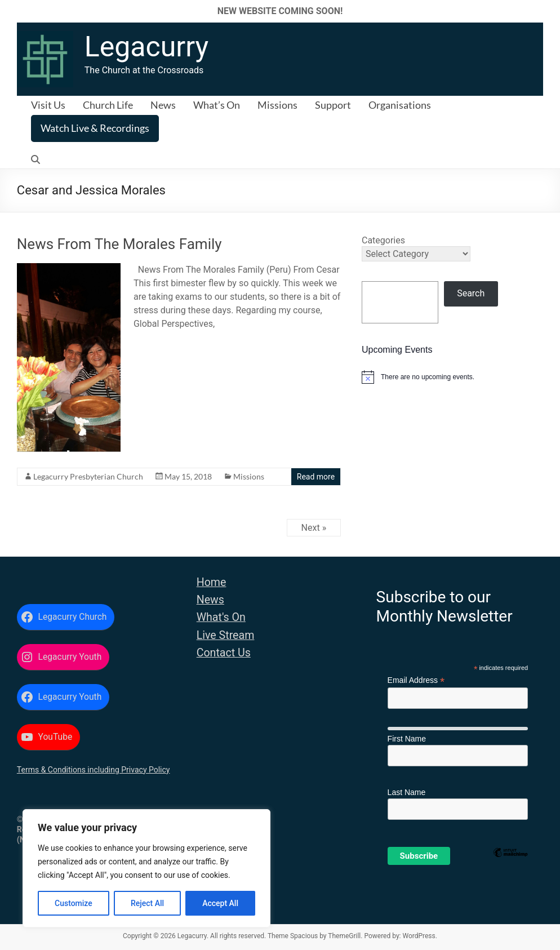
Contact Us (224, 653)
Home (212, 582)
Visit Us (48, 105)
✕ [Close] (548, 11)
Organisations (400, 105)
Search (471, 293)
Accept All (220, 903)
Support (333, 105)
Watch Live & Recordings (95, 128)
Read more (316, 477)
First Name (407, 739)
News (163, 105)
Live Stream (226, 635)
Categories (383, 240)
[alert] (452, 377)
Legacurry (146, 47)
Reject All (147, 903)
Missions (277, 105)
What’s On (217, 105)
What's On (221, 617)
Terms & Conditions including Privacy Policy (94, 770)
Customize (74, 903)
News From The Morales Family (119, 244)
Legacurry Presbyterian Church (88, 476)
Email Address (416, 680)
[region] (146, 868)
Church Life (108, 105)
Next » (314, 528)
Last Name (407, 792)
